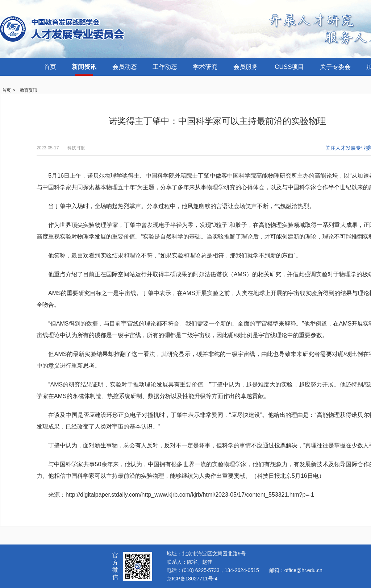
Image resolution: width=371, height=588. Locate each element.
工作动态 (165, 67)
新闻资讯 (84, 67)
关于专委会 (335, 67)
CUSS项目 (289, 67)
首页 (50, 67)
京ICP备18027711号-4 (192, 579)
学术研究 (205, 67)
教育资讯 (29, 90)
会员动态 (125, 67)
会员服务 (246, 67)
